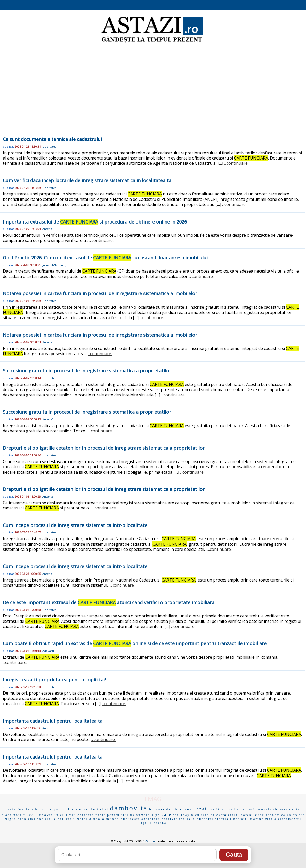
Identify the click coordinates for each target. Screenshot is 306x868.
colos (69, 809)
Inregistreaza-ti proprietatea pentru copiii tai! (54, 680)
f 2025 (30, 815)
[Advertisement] (153, 85)
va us (286, 815)
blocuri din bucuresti (172, 809)
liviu (71, 815)
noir (18, 815)
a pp (156, 815)
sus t (70, 819)
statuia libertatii (232, 819)
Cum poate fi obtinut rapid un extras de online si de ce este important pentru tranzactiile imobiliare (135, 643)
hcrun (41, 809)
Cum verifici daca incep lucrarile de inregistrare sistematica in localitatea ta (87, 180)
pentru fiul (118, 815)
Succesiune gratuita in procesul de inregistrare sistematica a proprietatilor (87, 371)
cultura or (205, 815)
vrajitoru (217, 809)
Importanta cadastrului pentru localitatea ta (53, 721)
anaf (202, 809)
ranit (100, 815)
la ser (58, 819)
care (167, 814)
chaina (160, 823)
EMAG (153, 799)
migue (10, 819)
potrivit (170, 819)
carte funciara (20, 809)
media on (236, 809)
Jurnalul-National (54, 265)
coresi (247, 815)
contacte (86, 815)
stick (260, 815)
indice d (187, 819)
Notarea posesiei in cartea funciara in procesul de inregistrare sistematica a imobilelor (100, 293)
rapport (55, 809)
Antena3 (48, 229)
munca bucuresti (123, 819)
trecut (299, 815)
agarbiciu (151, 819)
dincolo (97, 819)
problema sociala (35, 819)
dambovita (129, 808)
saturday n (183, 815)
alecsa (82, 809)
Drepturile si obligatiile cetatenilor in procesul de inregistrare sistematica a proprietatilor (104, 448)
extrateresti (228, 815)
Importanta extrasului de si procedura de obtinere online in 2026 (95, 222)
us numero (140, 815)
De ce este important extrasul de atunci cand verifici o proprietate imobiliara (109, 602)
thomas (281, 809)
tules (60, 815)
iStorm (150, 841)
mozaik (265, 809)
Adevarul (49, 651)
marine (257, 819)
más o (271, 819)
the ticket (99, 809)
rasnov (273, 815)
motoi (82, 819)
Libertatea (49, 146)
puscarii (205, 819)
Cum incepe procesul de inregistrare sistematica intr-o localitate (75, 525)
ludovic (45, 815)
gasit (252, 809)
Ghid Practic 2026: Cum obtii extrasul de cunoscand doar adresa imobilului (105, 258)
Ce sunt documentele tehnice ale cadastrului (52, 139)
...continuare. (236, 163)
